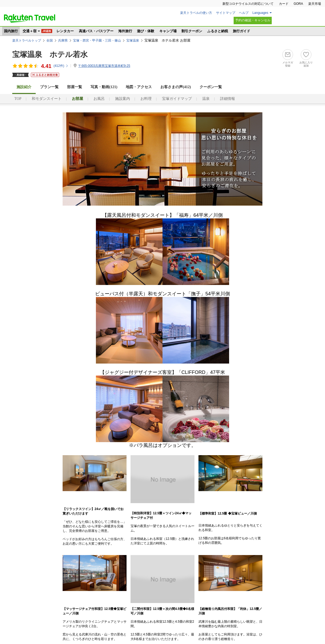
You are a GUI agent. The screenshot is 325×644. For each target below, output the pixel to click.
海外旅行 (125, 31)
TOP (18, 99)
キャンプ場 (168, 31)
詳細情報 (228, 99)
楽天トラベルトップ (27, 40)
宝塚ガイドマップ (177, 99)
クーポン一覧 (211, 87)
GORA (298, 4)
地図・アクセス (139, 87)
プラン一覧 (49, 87)
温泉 (206, 99)
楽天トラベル (30, 18)
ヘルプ (244, 13)
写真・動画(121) (104, 87)
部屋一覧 (75, 87)
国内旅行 (11, 31)
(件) (61, 66)
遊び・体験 (146, 31)
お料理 (146, 99)
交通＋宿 (30, 31)
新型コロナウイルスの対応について (248, 4)
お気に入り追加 (306, 64)
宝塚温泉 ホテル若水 (50, 54)
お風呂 (99, 99)
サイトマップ (226, 13)
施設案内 (123, 99)
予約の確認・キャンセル (253, 20)
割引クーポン (192, 31)
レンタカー (65, 31)
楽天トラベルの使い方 (196, 13)
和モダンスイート (47, 99)
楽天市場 (315, 4)
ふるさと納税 (218, 31)
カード (284, 4)
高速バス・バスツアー (96, 31)
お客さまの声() (176, 87)
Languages (260, 13)
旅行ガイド (241, 31)
